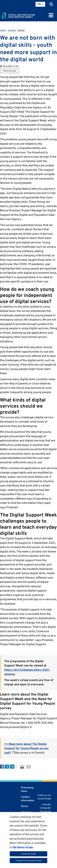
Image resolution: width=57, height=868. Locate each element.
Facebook (46, 811)
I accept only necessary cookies (29, 860)
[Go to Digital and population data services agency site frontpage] (25, 15)
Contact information (28, 799)
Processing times (27, 789)
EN (39, 4)
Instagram (45, 808)
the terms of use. (22, 847)
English (21, 30)
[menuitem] (40, 4)
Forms (24, 806)
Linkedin (46, 804)
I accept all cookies (29, 854)
